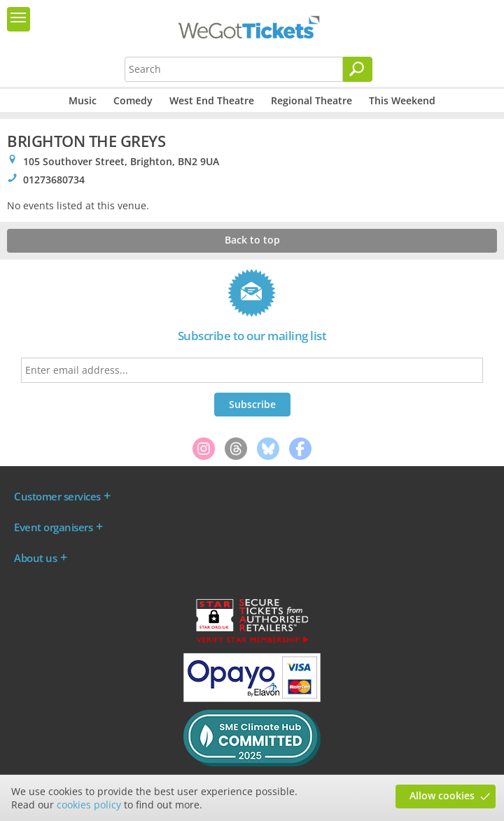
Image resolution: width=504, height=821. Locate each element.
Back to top (252, 240)
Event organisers (53, 527)
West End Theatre (212, 100)
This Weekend (402, 100)
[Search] (358, 69)
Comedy (133, 100)
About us (35, 558)
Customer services (57, 496)
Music (83, 100)
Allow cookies (442, 795)
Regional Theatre (311, 100)
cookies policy (89, 805)
